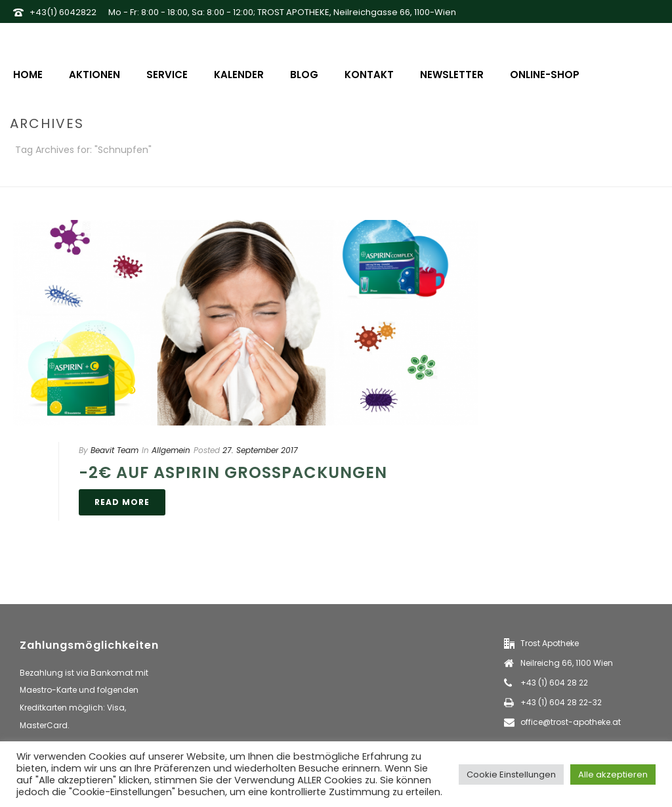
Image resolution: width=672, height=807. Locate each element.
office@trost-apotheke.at (571, 722)
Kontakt (369, 75)
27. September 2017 (260, 450)
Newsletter (452, 75)
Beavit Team (115, 450)
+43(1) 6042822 (63, 12)
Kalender (239, 75)
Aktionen (94, 75)
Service (167, 75)
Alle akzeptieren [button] (613, 774)
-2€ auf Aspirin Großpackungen (233, 472)
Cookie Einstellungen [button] (511, 774)
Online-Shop (545, 75)
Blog (304, 75)
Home (28, 75)
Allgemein (171, 450)
